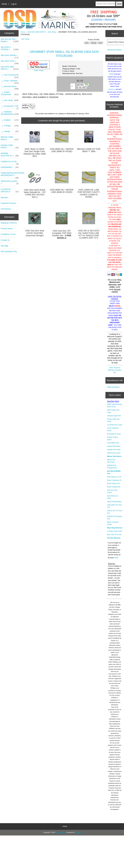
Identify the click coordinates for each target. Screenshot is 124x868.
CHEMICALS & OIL (10, 162)
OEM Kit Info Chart (114, 455)
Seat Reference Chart (113, 499)
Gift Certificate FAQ (9, 252)
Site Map (4, 246)
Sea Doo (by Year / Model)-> (10, 40)
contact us (112, 91)
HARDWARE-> (10, 167)
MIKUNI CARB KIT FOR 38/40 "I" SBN (89, 150)
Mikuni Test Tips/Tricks (111, 463)
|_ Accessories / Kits (10, 107)
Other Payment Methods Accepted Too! (115, 372)
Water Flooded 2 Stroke (113, 525)
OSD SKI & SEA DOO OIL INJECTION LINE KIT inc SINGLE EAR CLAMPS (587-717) (89, 234)
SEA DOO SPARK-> (10, 56)
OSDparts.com (61, 835)
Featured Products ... (9, 203)
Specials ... (5, 197)
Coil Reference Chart (115, 427)
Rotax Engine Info (113, 486)
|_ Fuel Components (10, 76)
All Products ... (7, 209)
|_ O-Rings (10, 126)
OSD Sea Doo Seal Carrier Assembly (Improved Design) (35, 233)
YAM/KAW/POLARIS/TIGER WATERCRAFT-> (10, 175)
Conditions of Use (8, 234)
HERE (111, 76)
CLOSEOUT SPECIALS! (10, 190)
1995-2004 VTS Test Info (114, 508)
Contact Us (5, 240)
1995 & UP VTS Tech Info (115, 514)
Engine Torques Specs (113, 440)
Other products (113, 389)
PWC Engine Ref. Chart (113, 413)
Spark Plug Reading (114, 504)
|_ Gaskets (10, 120)
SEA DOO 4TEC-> (10, 62)
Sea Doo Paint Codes (112, 493)
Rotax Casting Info (114, 489)
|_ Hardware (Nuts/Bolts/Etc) (10, 113)
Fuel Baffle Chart (113, 445)
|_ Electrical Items (10, 87)
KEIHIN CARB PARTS (10, 147)
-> (10, 68)
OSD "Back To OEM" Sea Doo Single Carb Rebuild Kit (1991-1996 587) (35, 153)
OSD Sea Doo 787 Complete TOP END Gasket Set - (62, 234)
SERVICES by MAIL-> (10, 182)
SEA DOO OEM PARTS (36, 32)
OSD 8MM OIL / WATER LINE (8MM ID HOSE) (62, 150)
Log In (14, 4)
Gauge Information (114, 448)
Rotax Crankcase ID (114, 482)
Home (4, 4)
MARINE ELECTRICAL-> (10, 155)
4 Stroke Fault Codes (115, 533)
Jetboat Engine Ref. (114, 418)
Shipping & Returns (9, 223)
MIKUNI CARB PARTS (10, 138)
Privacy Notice (7, 229)
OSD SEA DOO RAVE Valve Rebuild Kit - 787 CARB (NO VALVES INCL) (35, 193)
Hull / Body (52, 32)
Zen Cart (78, 835)
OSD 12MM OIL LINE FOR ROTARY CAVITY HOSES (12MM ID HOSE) (89, 193)
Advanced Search (115, 52)
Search (115, 33)
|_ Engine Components (10, 93)
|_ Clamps (10, 131)
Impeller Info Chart (114, 452)
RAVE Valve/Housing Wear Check (114, 408)
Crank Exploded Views (113, 431)
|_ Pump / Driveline (10, 81)
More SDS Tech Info (114, 537)
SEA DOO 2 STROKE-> (10, 48)
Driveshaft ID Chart (114, 436)
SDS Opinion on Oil (114, 479)
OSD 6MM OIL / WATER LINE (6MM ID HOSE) (62, 191)
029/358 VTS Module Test (115, 520)
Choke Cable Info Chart (113, 422)
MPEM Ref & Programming (112, 469)
